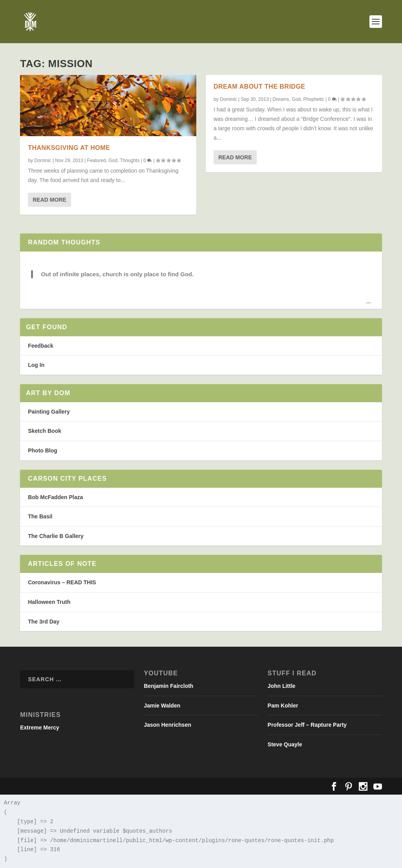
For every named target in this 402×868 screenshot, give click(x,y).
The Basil (40, 516)
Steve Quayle (285, 744)
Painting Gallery (49, 412)
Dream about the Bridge (259, 87)
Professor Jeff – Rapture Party (307, 725)
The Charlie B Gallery (56, 536)
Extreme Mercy (40, 728)
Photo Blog (43, 450)
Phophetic (313, 99)
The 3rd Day (44, 622)
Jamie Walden (162, 706)
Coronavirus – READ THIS (62, 582)
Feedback (41, 346)
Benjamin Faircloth (168, 686)
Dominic (43, 160)
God (113, 160)
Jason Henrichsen (167, 725)
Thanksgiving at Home (69, 148)
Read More (49, 200)
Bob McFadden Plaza (55, 497)
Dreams (281, 99)
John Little (282, 686)
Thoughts (130, 160)
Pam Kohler (283, 706)
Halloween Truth (49, 602)
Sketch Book (45, 431)
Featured (97, 160)
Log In (36, 365)
